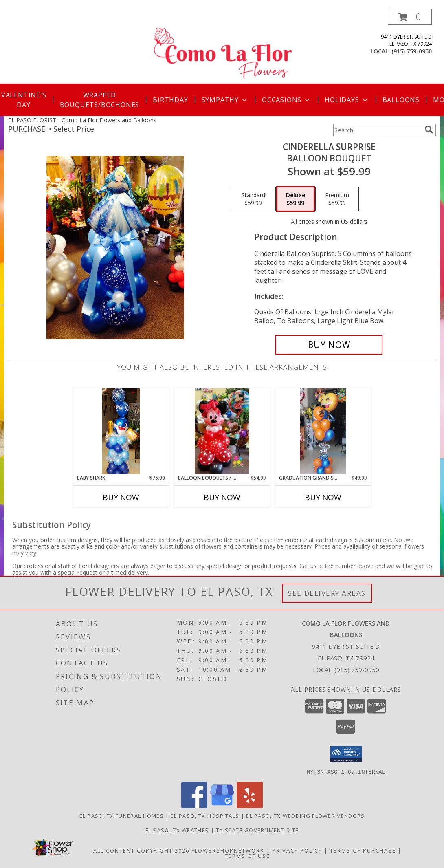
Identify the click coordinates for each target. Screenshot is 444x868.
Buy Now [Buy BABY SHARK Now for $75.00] (121, 497)
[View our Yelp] (250, 805)
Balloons (401, 100)
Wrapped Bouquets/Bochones (100, 100)
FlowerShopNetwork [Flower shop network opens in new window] (228, 850)
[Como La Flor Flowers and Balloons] (223, 46)
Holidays (347, 100)
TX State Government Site (257, 830)
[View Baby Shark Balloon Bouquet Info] (121, 431)
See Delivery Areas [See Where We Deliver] (327, 593)
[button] (410, 17)
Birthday (170, 100)
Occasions (287, 100)
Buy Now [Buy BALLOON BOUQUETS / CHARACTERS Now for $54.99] (222, 497)
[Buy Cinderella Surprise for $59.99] (329, 345)
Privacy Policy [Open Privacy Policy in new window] (297, 850)
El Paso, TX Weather (177, 830)
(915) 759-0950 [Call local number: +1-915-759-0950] (412, 51)
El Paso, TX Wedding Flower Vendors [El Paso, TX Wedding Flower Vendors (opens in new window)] (305, 815)
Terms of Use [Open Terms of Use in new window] (247, 855)
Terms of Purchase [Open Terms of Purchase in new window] (363, 850)
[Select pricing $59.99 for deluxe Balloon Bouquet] (296, 199)
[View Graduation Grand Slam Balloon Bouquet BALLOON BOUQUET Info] (323, 431)
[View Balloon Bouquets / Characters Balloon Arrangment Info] (222, 431)
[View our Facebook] (194, 805)
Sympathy (225, 100)
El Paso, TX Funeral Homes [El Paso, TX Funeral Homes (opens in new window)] (122, 815)
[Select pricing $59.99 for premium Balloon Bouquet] (337, 199)
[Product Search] (377, 130)
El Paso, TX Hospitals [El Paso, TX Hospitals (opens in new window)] (205, 815)
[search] (429, 130)
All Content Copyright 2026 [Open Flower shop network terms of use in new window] (141, 850)
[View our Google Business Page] (222, 805)
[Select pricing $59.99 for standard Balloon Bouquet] (253, 199)
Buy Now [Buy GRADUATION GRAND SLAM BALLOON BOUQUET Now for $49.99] (323, 497)
